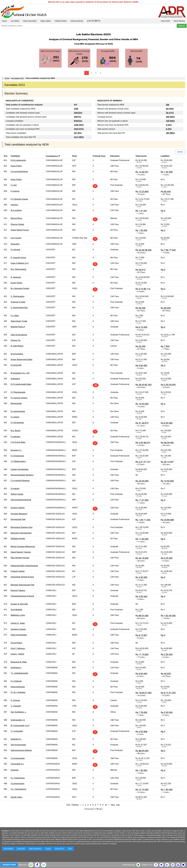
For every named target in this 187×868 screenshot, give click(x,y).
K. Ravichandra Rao (19, 308)
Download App (129, 865)
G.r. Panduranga (18, 778)
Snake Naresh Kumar (20, 230)
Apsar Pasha (16, 166)
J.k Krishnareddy (18, 758)
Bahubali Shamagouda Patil (22, 585)
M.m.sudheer (16, 210)
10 (106, 805)
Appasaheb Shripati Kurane (22, 577)
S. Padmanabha (17, 296)
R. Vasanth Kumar (18, 258)
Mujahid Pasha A (18, 327)
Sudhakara (15, 379)
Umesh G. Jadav (18, 623)
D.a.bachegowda (18, 411)
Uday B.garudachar (19, 335)
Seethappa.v (16, 668)
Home (4, 21)
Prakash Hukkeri (18, 571)
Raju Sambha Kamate (20, 558)
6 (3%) (169, 129)
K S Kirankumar (17, 456)
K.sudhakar (15, 437)
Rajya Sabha (46, 21)
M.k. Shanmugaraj (18, 269)
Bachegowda (16, 403)
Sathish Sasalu (17, 494)
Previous (75, 805)
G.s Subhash (16, 681)
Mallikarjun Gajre (18, 615)
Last (118, 805)
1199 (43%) (79, 125)
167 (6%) (78, 133)
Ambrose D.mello (18, 302)
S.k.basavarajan (17, 784)
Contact (48, 849)
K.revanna (15, 191)
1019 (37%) (79, 129)
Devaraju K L (16, 450)
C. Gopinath (16, 706)
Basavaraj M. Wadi (19, 662)
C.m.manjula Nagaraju (20, 481)
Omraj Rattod (16, 643)
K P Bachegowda (18, 392)
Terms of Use (59, 849)
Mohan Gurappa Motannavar (23, 547)
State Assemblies (30, 21)
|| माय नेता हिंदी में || (94, 21)
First (69, 805)
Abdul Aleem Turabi (19, 321)
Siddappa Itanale (18, 539)
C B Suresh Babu (18, 442)
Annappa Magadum (19, 514)
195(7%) (77, 117)
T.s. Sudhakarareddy (19, 673)
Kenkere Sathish (18, 508)
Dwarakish (15, 244)
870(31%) (78, 121)
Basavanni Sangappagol (21, 533)
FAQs (70, 849)
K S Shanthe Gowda (19, 199)
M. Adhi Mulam (17, 346)
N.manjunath (16, 365)
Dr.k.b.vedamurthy (18, 160)
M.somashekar (17, 354)
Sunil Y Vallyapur (18, 648)
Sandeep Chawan (18, 629)
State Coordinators (35, 849)
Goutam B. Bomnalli (19, 604)
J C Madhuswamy (18, 461)
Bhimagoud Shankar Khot (21, 527)
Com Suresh (16, 238)
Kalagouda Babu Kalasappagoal (24, 566)
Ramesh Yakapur (18, 590)
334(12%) (78, 113)
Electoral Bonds (77, 21)
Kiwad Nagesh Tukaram (21, 552)
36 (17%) (170, 113)
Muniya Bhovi (16, 218)
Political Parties (61, 21)
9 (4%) (169, 125)
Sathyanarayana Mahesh (21, 750)
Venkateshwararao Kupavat (22, 596)
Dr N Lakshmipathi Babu (21, 384)
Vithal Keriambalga (19, 635)
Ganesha (14, 770)
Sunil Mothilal (16, 610)
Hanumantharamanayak (21, 500)
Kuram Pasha (16, 283)
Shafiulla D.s (16, 739)
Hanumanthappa (18, 687)
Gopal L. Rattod (17, 654)
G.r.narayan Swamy (19, 398)
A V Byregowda (17, 423)
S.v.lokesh (15, 417)
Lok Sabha (15, 21)
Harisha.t (14, 205)
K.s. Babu (15, 316)
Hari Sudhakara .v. (18, 712)
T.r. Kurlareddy (17, 731)
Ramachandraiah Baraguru (22, 475)
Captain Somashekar (19, 469)
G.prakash (15, 489)
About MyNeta (179, 21)
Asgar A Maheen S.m (20, 263)
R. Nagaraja (16, 277)
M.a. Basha (15, 431)
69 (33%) (170, 109)
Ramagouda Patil (18, 519)
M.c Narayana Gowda (20, 288)
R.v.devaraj (15, 250)
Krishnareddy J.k (18, 720)
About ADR (165, 21)
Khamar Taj (15, 340)
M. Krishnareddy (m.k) (20, 726)
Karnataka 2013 (17, 78)
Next (113, 805)
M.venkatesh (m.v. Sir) (20, 373)
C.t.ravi (14, 185)
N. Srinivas (15, 700)
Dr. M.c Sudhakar (18, 692)
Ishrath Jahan (16, 797)
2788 (76, 109)
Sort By (180, 152)
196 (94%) (170, 117)
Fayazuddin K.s (17, 764)
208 (168, 105)
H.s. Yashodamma (18, 789)
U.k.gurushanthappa (19, 171)
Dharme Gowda (17, 224)
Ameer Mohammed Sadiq (21, 359)
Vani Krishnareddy (18, 745)
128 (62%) (170, 121)
